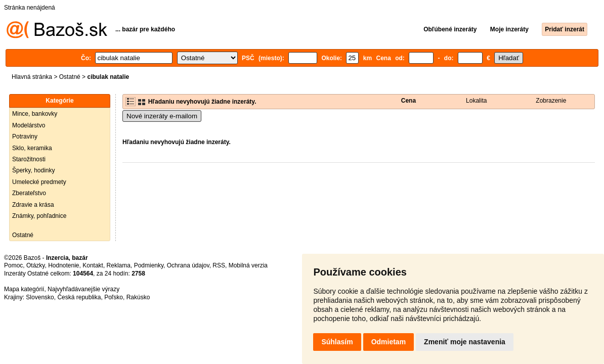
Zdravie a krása (33, 205)
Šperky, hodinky (34, 170)
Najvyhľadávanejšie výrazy (83, 289)
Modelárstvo (29, 125)
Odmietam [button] (389, 342)
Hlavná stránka (32, 77)
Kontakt (93, 265)
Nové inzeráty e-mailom (162, 116)
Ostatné (70, 77)
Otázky (35, 265)
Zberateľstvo (29, 193)
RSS (219, 265)
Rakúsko (138, 297)
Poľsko (114, 297)
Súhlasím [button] (337, 342)
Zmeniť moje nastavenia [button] (465, 342)
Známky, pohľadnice (39, 216)
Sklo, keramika (32, 148)
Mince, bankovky (35, 114)
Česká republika (79, 297)
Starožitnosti (29, 159)
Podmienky (149, 265)
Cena (408, 101)
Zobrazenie (551, 101)
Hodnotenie (63, 265)
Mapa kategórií (24, 289)
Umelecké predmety (39, 182)
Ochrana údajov (188, 265)
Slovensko (40, 297)
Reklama (119, 265)
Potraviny (25, 136)
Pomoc (13, 265)
